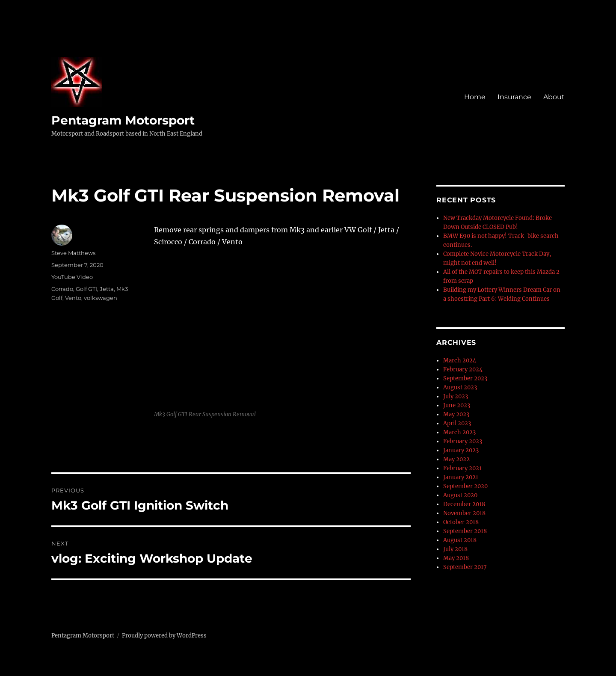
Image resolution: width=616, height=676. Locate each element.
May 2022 (456, 459)
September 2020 (465, 486)
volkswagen (101, 298)
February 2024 (463, 369)
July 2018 (455, 549)
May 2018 (456, 558)
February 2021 (462, 468)
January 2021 (461, 477)
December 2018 (464, 504)
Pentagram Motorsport (123, 120)
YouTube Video (72, 277)
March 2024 (460, 360)
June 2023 (457, 405)
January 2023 (461, 450)
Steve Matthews (73, 253)
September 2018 (465, 531)
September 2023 (465, 378)
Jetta (107, 289)
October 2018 (461, 522)
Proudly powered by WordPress (164, 636)
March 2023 (459, 432)
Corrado (62, 289)
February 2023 (463, 441)
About (554, 97)
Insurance (514, 97)
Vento (73, 298)
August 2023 (460, 387)
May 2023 (456, 414)
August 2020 (460, 495)
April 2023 (457, 423)
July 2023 (456, 396)
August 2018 (460, 540)
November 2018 (464, 513)
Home (475, 97)
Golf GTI (86, 289)
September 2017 (465, 567)
